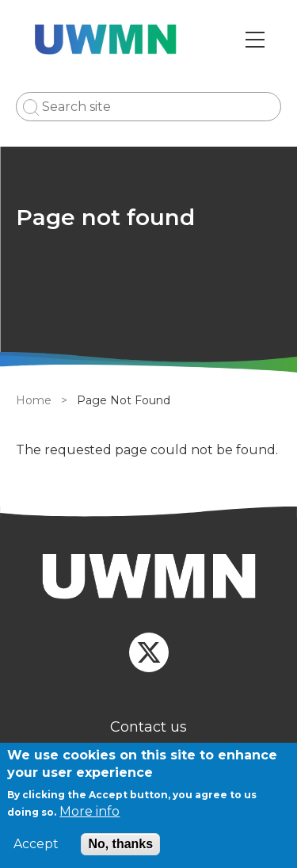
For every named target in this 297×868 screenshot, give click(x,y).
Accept (36, 844)
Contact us (148, 727)
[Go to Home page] (106, 40)
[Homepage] (148, 579)
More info (89, 811)
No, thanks (120, 844)
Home (34, 400)
